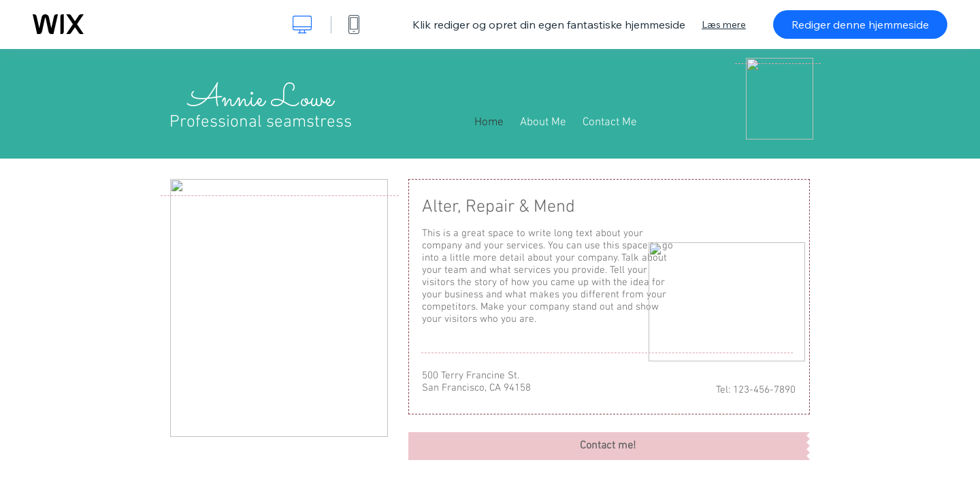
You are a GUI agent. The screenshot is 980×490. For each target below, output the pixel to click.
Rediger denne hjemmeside (860, 24)
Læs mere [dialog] (724, 24)
